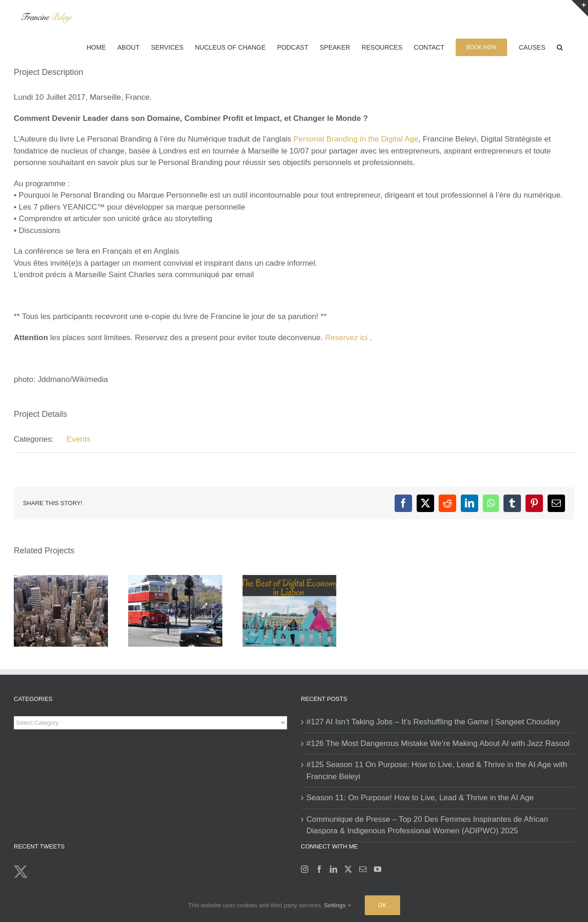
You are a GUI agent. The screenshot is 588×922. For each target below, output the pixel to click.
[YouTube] (378, 869)
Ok (382, 905)
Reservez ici (347, 338)
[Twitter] (348, 869)
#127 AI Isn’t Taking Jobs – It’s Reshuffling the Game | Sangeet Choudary (433, 722)
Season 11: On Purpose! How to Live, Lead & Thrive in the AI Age (420, 798)
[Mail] (363, 869)
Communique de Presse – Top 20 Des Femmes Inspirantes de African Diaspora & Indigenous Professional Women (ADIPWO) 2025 (427, 825)
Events (79, 439)
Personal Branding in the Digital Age (356, 139)
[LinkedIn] (334, 869)
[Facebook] (319, 869)
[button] (560, 46)
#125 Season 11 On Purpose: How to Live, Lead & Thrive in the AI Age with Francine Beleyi (437, 771)
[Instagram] (305, 869)
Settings (337, 905)
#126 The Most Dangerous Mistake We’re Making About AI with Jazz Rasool (438, 743)
